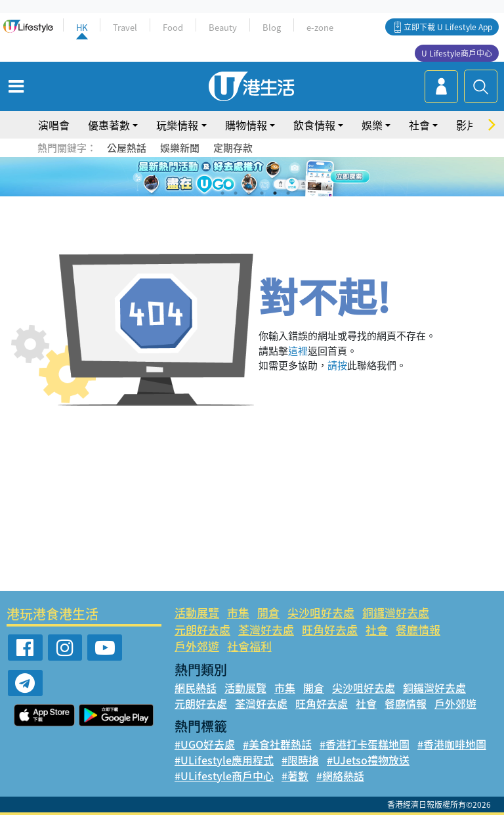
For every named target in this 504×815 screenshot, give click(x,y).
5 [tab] (275, 193)
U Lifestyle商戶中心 (457, 53)
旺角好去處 (330, 629)
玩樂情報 (177, 125)
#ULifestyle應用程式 (224, 760)
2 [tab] (236, 193)
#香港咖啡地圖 (452, 744)
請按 (337, 365)
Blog (272, 27)
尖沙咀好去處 (321, 612)
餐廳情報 (418, 629)
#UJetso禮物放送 (368, 760)
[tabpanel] (252, 177)
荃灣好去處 (266, 629)
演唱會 (54, 125)
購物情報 (246, 125)
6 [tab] (288, 193)
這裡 (298, 351)
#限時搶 (300, 760)
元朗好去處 (202, 629)
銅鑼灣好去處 (396, 612)
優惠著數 (109, 125)
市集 (238, 612)
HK (82, 27)
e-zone (320, 27)
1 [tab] (222, 193)
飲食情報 (314, 125)
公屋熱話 (127, 148)
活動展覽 (197, 612)
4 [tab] (262, 193)
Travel (125, 27)
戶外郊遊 (197, 646)
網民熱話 (196, 688)
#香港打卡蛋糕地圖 (365, 744)
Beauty (223, 27)
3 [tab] (249, 193)
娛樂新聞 (180, 148)
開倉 (268, 612)
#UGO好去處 (205, 744)
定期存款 (233, 148)
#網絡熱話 (340, 776)
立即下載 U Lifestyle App (448, 27)
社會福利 (249, 646)
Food (173, 27)
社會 (419, 125)
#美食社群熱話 (277, 744)
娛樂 (372, 125)
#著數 (295, 776)
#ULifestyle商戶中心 (224, 776)
